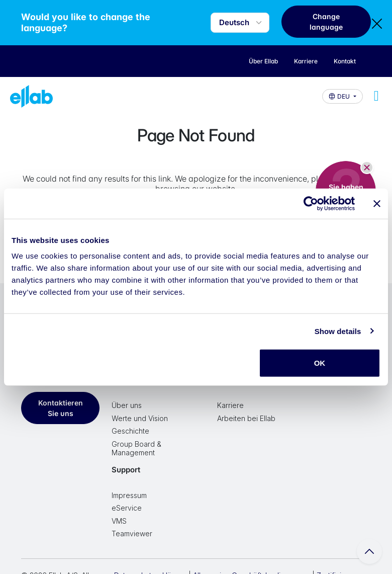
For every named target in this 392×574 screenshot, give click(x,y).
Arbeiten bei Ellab (246, 418)
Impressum (129, 495)
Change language (326, 22)
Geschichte (130, 431)
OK (320, 363)
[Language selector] (240, 23)
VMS (119, 521)
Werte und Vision (140, 418)
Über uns (127, 405)
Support (126, 470)
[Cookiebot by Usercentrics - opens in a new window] (311, 203)
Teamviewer (132, 534)
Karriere (230, 405)
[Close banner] (377, 203)
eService (127, 508)
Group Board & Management (136, 448)
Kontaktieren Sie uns (61, 408)
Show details (338, 331)
